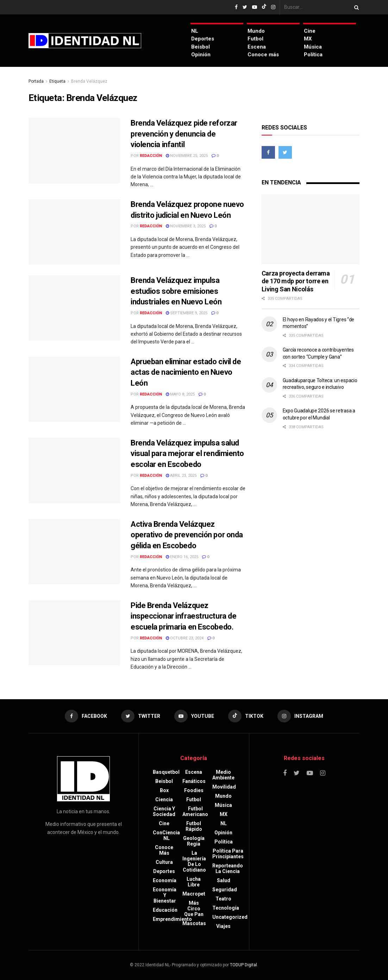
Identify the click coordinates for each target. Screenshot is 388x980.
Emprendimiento (172, 919)
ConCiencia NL (166, 835)
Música (313, 47)
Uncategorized (230, 917)
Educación (165, 910)
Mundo (256, 31)
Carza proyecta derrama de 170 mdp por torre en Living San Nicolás (296, 281)
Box (164, 790)
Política (313, 55)
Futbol (255, 39)
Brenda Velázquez (89, 81)
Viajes (223, 926)
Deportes (203, 39)
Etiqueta (57, 81)
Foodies (194, 790)
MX (308, 39)
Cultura (164, 862)
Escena (257, 47)
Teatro (223, 899)
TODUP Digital (243, 965)
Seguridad (225, 890)
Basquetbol (166, 772)
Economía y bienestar (165, 895)
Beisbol (201, 47)
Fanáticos (194, 781)
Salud (224, 880)
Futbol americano (195, 811)
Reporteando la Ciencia (228, 868)
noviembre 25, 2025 (187, 156)
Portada (36, 81)
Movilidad (224, 787)
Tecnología (226, 908)
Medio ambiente (223, 775)
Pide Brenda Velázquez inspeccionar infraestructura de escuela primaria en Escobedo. (183, 616)
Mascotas (194, 923)
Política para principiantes (228, 854)
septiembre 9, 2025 (187, 313)
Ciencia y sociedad (164, 811)
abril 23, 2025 (181, 476)
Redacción (151, 156)
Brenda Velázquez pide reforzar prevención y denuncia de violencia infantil (184, 134)
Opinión (201, 55)
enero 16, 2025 (182, 557)
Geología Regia (194, 841)
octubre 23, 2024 (185, 638)
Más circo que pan (194, 909)
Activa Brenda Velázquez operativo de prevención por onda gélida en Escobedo (187, 535)
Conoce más (263, 55)
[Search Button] (355, 7)
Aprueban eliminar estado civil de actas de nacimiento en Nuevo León (186, 372)
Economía (165, 880)
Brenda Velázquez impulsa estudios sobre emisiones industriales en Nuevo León (176, 291)
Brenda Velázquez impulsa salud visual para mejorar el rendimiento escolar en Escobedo (187, 454)
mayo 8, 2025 (180, 394)
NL (195, 31)
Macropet (194, 894)
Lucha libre (194, 882)
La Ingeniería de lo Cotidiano (194, 861)
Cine (310, 31)
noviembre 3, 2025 (186, 226)
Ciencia (164, 799)
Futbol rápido (194, 826)
